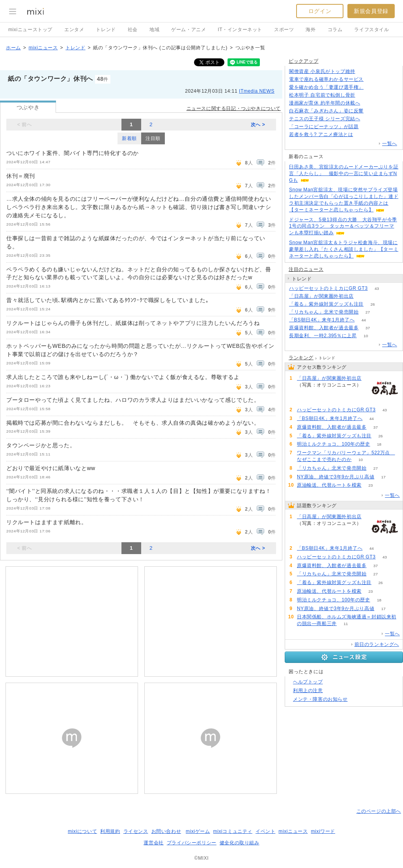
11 (346, 624)
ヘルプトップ (308, 682)
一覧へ (390, 144)
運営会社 (153, 843)
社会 (133, 30)
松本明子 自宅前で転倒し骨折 (322, 95)
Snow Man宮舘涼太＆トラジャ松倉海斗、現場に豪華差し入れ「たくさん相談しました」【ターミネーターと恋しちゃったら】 (344, 249)
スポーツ (284, 30)
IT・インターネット (240, 30)
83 (364, 72)
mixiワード (323, 831)
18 (379, 444)
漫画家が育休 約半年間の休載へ (325, 103)
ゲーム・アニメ (188, 30)
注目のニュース (306, 269)
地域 (154, 30)
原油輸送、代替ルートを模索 (329, 485)
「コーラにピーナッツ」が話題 (324, 127)
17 (383, 477)
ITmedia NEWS (257, 91)
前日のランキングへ (377, 644)
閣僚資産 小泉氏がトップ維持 (322, 71)
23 (370, 485)
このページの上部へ (379, 811)
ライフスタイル (371, 30)
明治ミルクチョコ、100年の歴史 (334, 444)
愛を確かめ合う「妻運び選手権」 (326, 87)
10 (366, 336)
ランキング (301, 358)
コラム (335, 30)
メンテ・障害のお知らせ (320, 699)
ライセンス (136, 831)
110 (362, 135)
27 (368, 312)
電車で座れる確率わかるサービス (326, 79)
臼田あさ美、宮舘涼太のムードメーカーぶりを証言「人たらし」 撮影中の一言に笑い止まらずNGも (344, 174)
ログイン (320, 11)
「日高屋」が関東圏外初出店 (321, 296)
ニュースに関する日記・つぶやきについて (234, 108)
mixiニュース (43, 48)
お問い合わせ (166, 831)
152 (368, 127)
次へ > (258, 125)
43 (377, 288)
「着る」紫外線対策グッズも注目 (326, 304)
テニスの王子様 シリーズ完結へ (325, 119)
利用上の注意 (308, 691)
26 (372, 304)
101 (373, 79)
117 (364, 95)
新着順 (129, 138)
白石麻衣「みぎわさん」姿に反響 (326, 111)
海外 (311, 30)
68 (372, 87)
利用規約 (110, 831)
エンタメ (74, 30)
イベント (265, 831)
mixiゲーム (198, 831)
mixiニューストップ (30, 30)
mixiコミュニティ (233, 831)
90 (363, 296)
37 (368, 328)
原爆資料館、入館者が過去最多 (324, 328)
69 (372, 111)
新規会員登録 (371, 11)
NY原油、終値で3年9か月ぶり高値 (336, 477)
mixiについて (82, 831)
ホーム (13, 48)
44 (364, 320)
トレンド (106, 30)
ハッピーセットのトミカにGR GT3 (328, 288)
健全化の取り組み (240, 843)
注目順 (153, 138)
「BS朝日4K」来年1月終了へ (322, 320)
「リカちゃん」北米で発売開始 (324, 312)
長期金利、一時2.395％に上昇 (323, 336)
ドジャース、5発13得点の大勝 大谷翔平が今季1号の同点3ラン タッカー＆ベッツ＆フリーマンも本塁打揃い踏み (343, 226)
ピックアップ (304, 61)
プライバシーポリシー (192, 843)
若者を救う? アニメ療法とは (321, 134)
